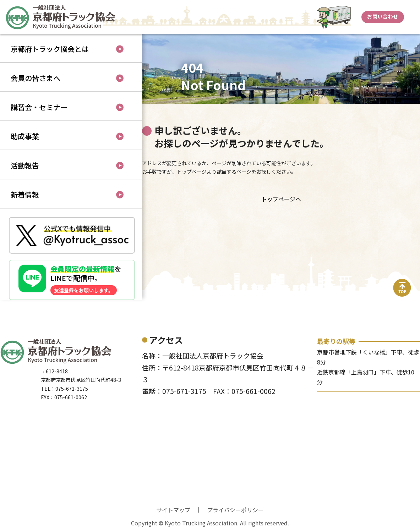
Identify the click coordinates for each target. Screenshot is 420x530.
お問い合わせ (383, 16)
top (402, 283)
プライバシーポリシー (235, 510)
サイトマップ (173, 510)
